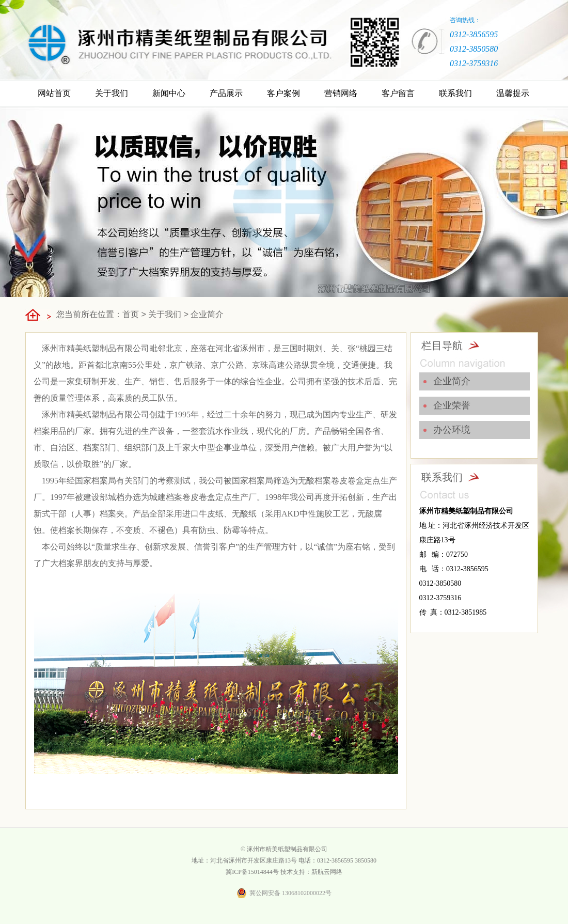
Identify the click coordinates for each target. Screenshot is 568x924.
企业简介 (207, 314)
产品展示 (226, 93)
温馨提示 (513, 93)
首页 (131, 314)
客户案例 (283, 93)
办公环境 (452, 430)
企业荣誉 (452, 405)
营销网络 (341, 93)
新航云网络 (327, 872)
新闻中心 (169, 93)
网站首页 (54, 93)
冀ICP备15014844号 (252, 872)
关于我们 (112, 93)
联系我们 (455, 93)
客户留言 (398, 93)
